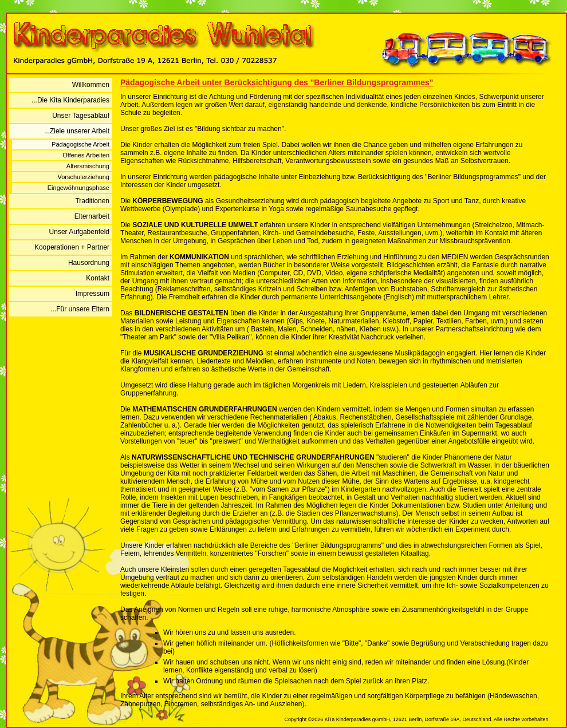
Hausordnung (89, 263)
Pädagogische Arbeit (80, 144)
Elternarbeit (92, 216)
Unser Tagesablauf (81, 116)
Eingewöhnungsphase (78, 188)
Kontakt (98, 278)
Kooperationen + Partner (72, 247)
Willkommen (91, 85)
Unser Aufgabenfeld (79, 232)
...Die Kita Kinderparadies (70, 100)
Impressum (92, 294)
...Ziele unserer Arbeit (77, 131)
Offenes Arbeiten (86, 155)
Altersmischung (88, 166)
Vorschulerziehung (83, 177)
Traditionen (92, 201)
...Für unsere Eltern (80, 309)
